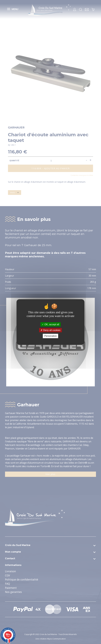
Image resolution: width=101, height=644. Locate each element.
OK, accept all (50, 324)
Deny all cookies (50, 330)
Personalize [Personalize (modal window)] (50, 336)
